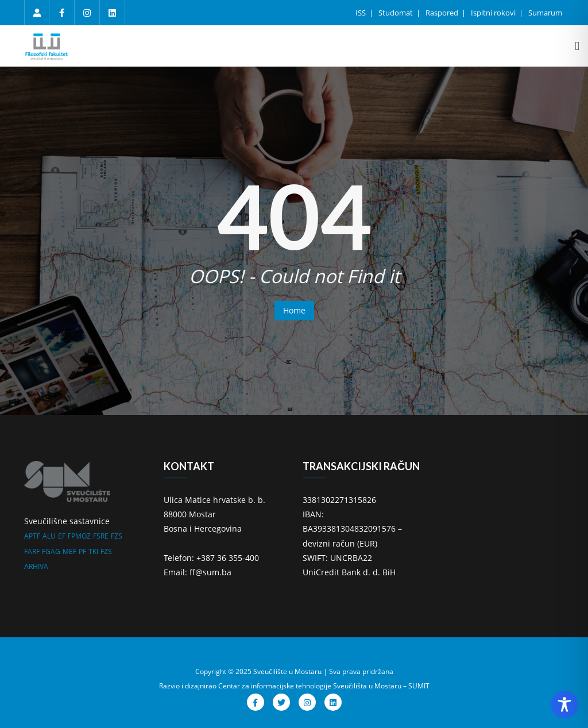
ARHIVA (36, 566)
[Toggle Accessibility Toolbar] (564, 704)
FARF (32, 551)
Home (294, 310)
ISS (361, 13)
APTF (32, 536)
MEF (69, 551)
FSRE (101, 536)
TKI (93, 551)
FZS (117, 536)
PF (82, 551)
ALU (49, 536)
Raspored (443, 13)
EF (62, 536)
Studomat (396, 13)
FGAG (51, 551)
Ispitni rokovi (494, 13)
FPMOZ (79, 536)
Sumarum (545, 13)
